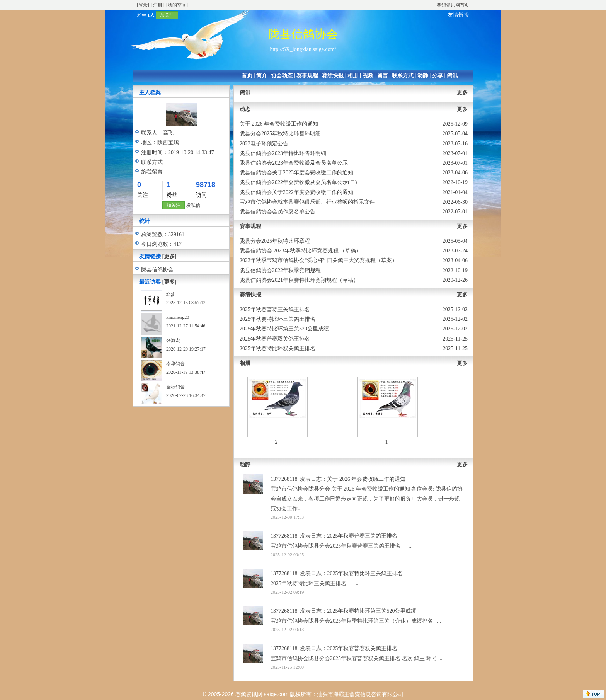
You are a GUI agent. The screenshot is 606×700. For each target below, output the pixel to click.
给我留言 (152, 172)
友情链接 (458, 15)
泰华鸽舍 (175, 364)
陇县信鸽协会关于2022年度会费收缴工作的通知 (296, 192)
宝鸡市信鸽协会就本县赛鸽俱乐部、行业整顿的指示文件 (307, 202)
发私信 (193, 205)
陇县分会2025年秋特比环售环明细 (280, 134)
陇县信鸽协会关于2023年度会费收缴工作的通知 (296, 173)
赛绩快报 (333, 76)
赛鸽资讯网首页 (453, 5)
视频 (368, 76)
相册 (353, 76)
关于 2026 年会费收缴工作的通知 (279, 124)
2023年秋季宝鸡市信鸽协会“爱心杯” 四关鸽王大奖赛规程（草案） (318, 260)
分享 (437, 76)
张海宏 (173, 341)
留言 (383, 76)
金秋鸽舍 (175, 387)
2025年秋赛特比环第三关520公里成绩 (284, 329)
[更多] (169, 256)
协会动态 (282, 76)
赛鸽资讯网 (249, 694)
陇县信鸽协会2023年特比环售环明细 (283, 153)
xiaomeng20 (178, 317)
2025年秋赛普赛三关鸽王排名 (275, 309)
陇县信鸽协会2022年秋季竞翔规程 (280, 270)
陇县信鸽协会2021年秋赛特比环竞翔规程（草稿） (299, 280)
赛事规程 (307, 76)
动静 (423, 76)
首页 (247, 76)
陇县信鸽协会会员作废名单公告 (277, 212)
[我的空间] (177, 5)
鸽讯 (452, 76)
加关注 (167, 15)
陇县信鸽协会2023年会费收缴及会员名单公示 (294, 163)
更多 (462, 93)
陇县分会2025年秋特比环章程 (275, 241)
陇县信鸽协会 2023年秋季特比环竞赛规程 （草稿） (300, 251)
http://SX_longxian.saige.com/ (303, 49)
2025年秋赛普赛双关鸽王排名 (275, 339)
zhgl (170, 294)
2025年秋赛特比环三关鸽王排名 (277, 319)
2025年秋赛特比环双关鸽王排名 (277, 348)
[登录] (143, 5)
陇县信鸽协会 (157, 270)
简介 (262, 76)
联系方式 (403, 76)
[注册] (158, 5)
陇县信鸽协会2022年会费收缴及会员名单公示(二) (298, 182)
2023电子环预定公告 (264, 144)
